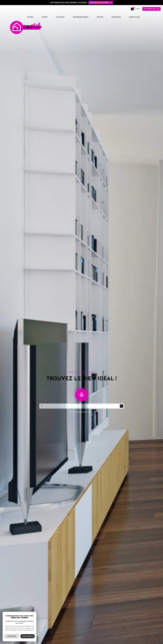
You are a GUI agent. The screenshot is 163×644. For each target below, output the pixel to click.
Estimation (116, 17)
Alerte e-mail (135, 17)
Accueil (30, 17)
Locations (60, 17)
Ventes (45, 17)
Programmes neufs (81, 17)
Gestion (100, 17)
